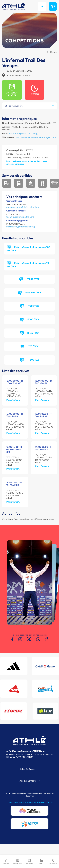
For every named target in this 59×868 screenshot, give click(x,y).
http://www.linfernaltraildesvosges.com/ (36, 137)
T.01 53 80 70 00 (13, 757)
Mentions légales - (36, 802)
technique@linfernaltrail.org (20, 217)
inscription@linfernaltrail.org (23, 133)
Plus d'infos (13, 400)
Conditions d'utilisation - (17, 802)
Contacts (49, 802)
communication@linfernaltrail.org (23, 207)
